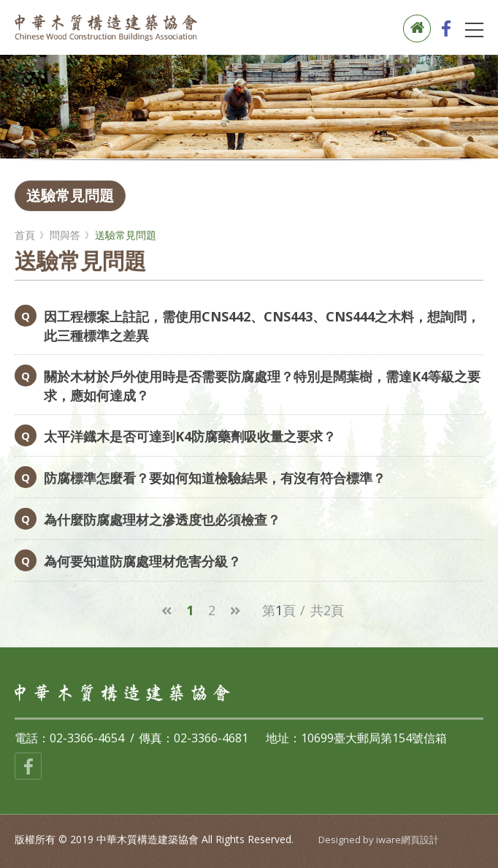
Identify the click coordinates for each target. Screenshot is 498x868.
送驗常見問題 (70, 195)
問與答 (65, 235)
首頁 (25, 235)
